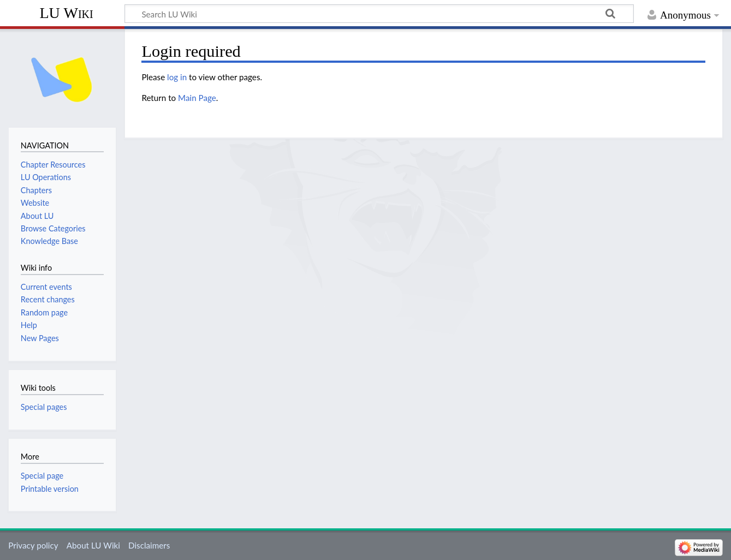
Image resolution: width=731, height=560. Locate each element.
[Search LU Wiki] (379, 14)
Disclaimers (149, 545)
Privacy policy (33, 545)
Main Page (197, 98)
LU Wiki (66, 13)
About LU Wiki (93, 545)
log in (177, 77)
